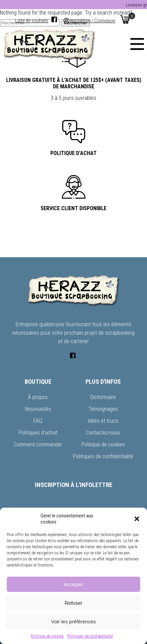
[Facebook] (54, 19)
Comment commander (38, 445)
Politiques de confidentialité (90, 636)
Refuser (73, 603)
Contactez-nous (103, 433)
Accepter (73, 584)
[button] (137, 519)
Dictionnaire (103, 397)
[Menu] (137, 44)
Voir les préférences (73, 621)
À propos (38, 397)
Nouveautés (38, 409)
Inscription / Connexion (93, 21)
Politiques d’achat (38, 433)
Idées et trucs (103, 421)
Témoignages (103, 409)
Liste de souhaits (32, 21)
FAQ (38, 421)
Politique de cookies (47, 636)
